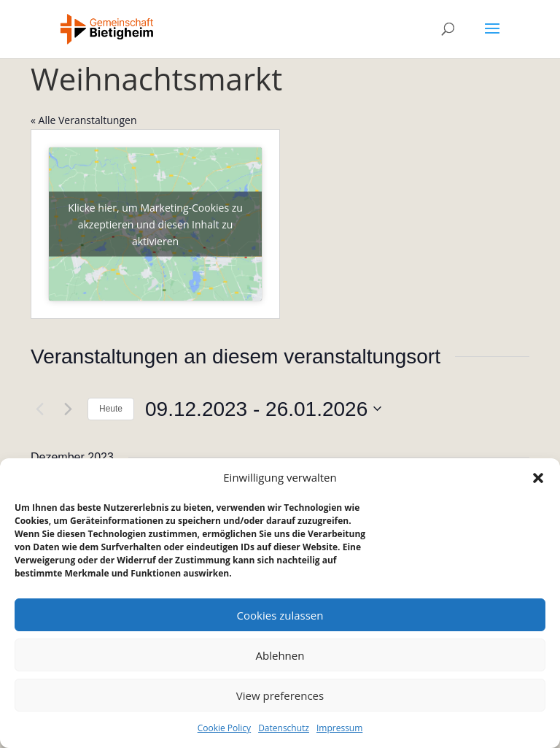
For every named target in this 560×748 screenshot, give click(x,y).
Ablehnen (280, 655)
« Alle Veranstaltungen (83, 120)
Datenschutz (284, 728)
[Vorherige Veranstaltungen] (39, 409)
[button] (538, 478)
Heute (111, 409)
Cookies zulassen (280, 615)
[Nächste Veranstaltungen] (68, 409)
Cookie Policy (224, 728)
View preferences (280, 695)
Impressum (339, 728)
